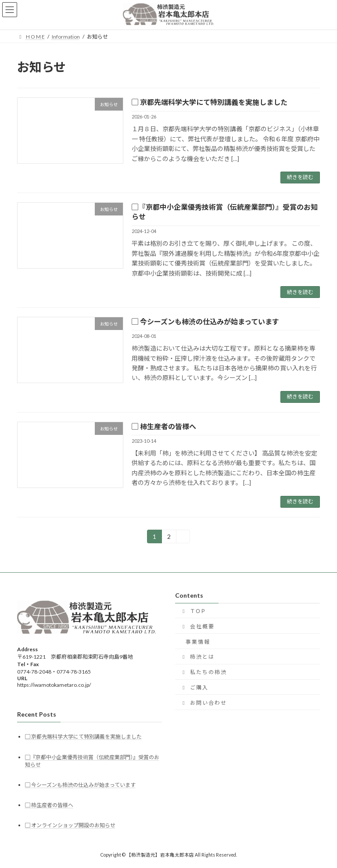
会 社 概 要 (197, 626)
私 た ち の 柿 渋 (203, 672)
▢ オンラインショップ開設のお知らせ (70, 825)
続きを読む (300, 177)
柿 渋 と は (197, 657)
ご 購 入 (194, 687)
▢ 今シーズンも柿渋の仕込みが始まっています (205, 321)
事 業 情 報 (197, 641)
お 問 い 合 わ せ (203, 702)
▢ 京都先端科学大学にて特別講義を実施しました (210, 102)
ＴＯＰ (193, 611)
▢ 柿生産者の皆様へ (164, 426)
